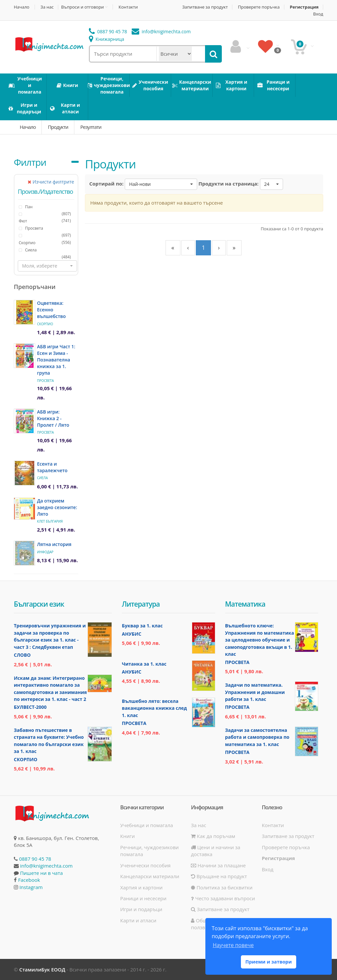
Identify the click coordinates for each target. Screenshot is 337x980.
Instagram (31, 887)
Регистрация (304, 7)
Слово (22, 655)
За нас (47, 7)
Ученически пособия (145, 865)
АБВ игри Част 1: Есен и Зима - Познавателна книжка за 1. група (56, 360)
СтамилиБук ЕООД (42, 969)
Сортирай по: (106, 184)
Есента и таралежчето (52, 467)
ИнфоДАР (45, 552)
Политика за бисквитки (222, 887)
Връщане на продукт (219, 876)
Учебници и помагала (146, 825)
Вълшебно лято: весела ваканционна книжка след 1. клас (154, 708)
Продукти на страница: (229, 184)
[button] (47, 266)
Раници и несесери (143, 898)
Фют (23, 221)
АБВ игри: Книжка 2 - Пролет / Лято (53, 418)
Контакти (128, 7)
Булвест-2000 (30, 707)
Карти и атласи (138, 920)
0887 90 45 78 (108, 31)
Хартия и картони (141, 887)
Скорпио (27, 243)
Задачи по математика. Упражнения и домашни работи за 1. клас (255, 692)
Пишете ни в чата (41, 873)
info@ (161, 31)
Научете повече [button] (233, 945)
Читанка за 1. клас (144, 664)
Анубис (131, 634)
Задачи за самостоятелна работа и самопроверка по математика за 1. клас (257, 737)
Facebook (29, 880)
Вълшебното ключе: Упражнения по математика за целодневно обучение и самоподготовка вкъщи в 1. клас (260, 640)
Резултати (91, 127)
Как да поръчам (213, 836)
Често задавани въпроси (223, 898)
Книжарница (107, 39)
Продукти (58, 127)
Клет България (50, 521)
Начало (22, 7)
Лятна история (54, 544)
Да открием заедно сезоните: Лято (57, 507)
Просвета (45, 381)
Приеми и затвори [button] (268, 962)
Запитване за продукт (205, 7)
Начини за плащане (218, 865)
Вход (318, 14)
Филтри (30, 162)
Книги (127, 836)
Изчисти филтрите (51, 182)
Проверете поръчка (259, 7)
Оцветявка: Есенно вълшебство (51, 310)
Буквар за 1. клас (142, 626)
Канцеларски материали (150, 876)
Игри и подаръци (141, 909)
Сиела (42, 478)
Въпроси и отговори (83, 7)
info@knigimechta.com (46, 866)
